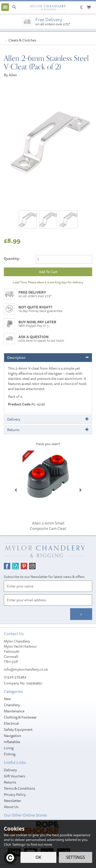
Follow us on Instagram (32, 566)
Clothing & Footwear (20, 717)
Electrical (11, 723)
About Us (11, 807)
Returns (10, 782)
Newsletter (12, 801)
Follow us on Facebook (7, 566)
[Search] (14, 7)
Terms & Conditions (19, 788)
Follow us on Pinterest (24, 566)
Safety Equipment (18, 730)
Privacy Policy (15, 795)
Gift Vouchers (14, 776)
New (7, 699)
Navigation (12, 736)
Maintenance (14, 711)
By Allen (10, 75)
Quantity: (12, 259)
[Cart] (89, 7)
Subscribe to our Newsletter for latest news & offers (44, 577)
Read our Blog (15, 566)
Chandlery (12, 705)
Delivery (10, 770)
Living (9, 748)
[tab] (48, 358)
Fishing (10, 754)
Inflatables (12, 742)
